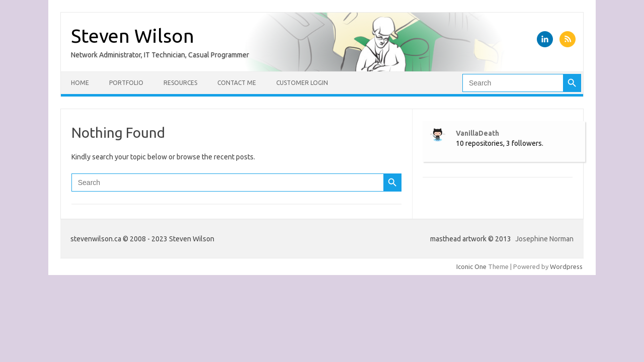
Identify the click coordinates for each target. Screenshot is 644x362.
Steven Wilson (133, 36)
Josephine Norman (544, 239)
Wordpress (566, 266)
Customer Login (302, 83)
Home (80, 83)
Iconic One (471, 266)
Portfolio (126, 83)
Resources (180, 83)
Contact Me (237, 83)
